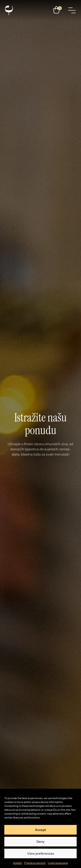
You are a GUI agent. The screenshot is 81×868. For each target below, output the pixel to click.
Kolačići (18, 863)
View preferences (40, 853)
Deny (40, 842)
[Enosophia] (9, 10)
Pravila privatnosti (35, 863)
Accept (40, 830)
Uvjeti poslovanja (58, 863)
